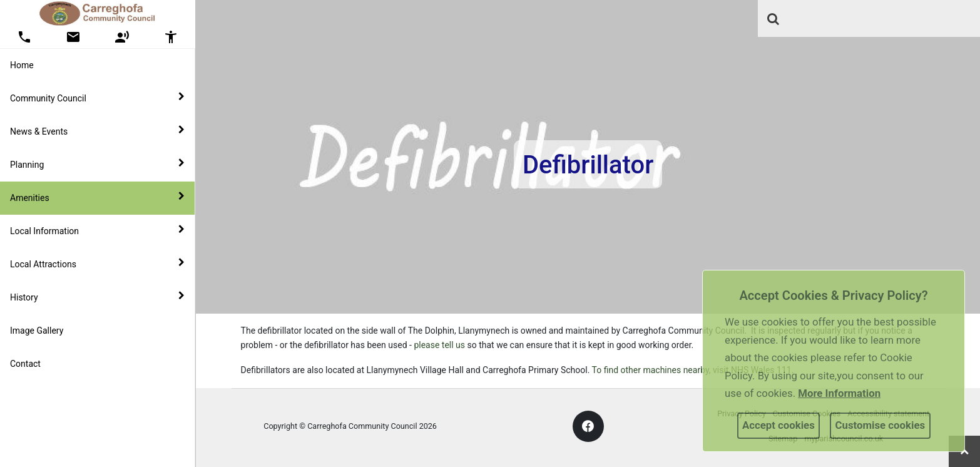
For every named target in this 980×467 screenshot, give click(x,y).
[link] (773, 19)
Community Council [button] (97, 98)
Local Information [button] (97, 230)
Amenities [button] (97, 197)
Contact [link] (25, 364)
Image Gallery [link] (37, 331)
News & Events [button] (97, 131)
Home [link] (22, 65)
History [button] (97, 297)
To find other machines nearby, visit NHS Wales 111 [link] (692, 370)
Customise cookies (880, 425)
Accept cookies (778, 425)
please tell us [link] (439, 345)
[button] (774, 20)
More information (839, 393)
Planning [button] (97, 164)
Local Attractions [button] (97, 264)
